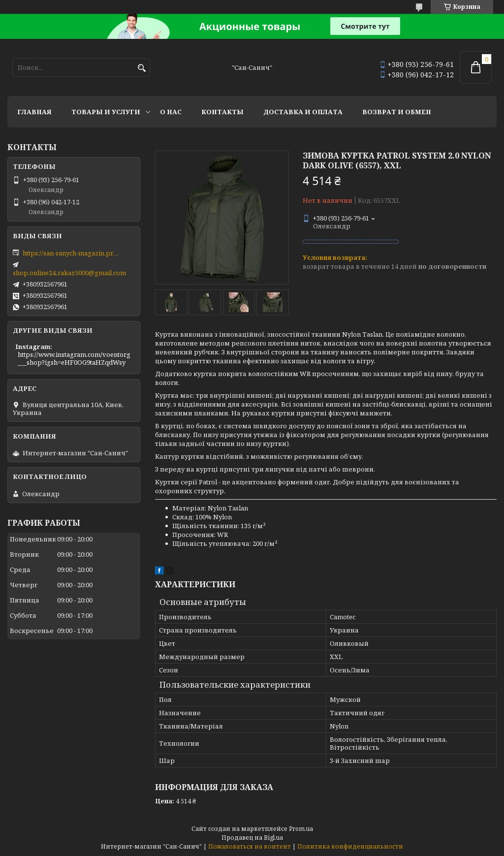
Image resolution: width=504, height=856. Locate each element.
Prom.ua (301, 829)
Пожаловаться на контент (250, 846)
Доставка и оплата (303, 112)
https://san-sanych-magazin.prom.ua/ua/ (72, 253)
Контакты (222, 112)
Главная (34, 112)
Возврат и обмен (397, 112)
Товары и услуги (106, 112)
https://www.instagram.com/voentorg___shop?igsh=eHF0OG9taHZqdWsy (74, 358)
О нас (171, 112)
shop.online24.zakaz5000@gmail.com (69, 273)
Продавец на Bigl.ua (252, 838)
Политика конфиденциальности (350, 846)
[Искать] (142, 68)
